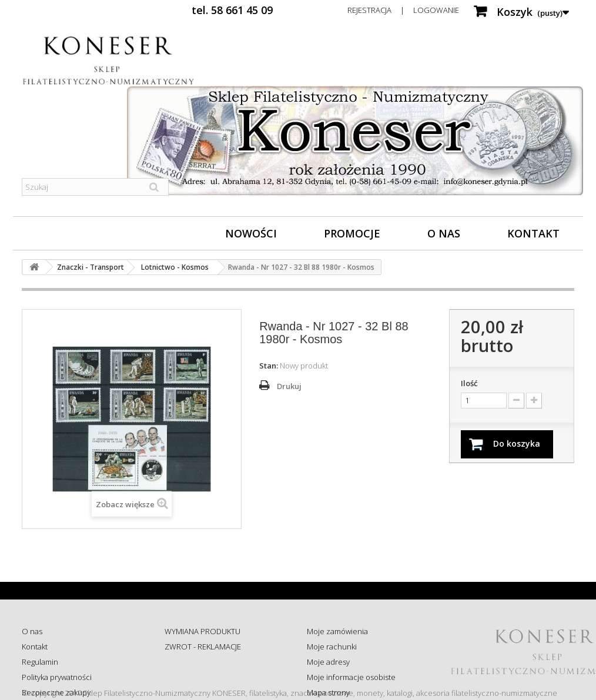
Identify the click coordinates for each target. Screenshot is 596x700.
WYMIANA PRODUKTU (202, 631)
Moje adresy (328, 662)
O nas (444, 233)
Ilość (469, 383)
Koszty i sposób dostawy (206, 692)
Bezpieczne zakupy (56, 692)
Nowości (251, 233)
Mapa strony (328, 692)
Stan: (269, 366)
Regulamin (40, 662)
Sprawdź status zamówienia (212, 677)
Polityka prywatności (57, 677)
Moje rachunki (332, 647)
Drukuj (289, 386)
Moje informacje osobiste (351, 677)
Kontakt (533, 233)
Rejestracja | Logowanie (403, 10)
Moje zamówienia (337, 631)
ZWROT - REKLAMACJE (203, 647)
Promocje (352, 233)
